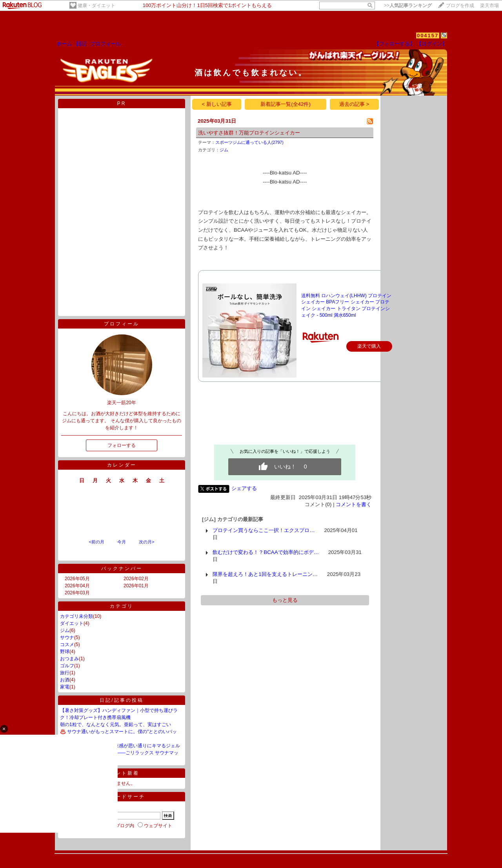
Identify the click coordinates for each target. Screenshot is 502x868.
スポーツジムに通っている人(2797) (249, 142)
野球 (65, 652)
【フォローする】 (395, 44)
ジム (65, 630)
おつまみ (69, 659)
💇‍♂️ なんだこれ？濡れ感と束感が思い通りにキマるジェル (120, 746)
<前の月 (96, 542)
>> (408, 5)
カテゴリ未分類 (76, 616)
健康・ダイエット (96, 5)
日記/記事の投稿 (121, 700)
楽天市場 (489, 5)
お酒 (65, 680)
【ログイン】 (432, 44)
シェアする (244, 488)
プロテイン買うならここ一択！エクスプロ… (264, 530)
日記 (81, 44)
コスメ (67, 645)
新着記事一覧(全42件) (286, 104)
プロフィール (105, 44)
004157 (428, 35)
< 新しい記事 (217, 104)
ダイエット (72, 623)
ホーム (64, 44)
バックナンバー (122, 568)
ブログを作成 (460, 5)
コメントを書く (354, 504)
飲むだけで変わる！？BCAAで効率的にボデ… (266, 552)
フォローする (122, 445)
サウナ (67, 637)
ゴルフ (67, 666)
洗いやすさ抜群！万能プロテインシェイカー (249, 133)
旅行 (65, 673)
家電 (65, 687)
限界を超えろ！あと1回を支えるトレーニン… (265, 574)
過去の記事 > (354, 104)
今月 (122, 542)
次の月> (146, 542)
